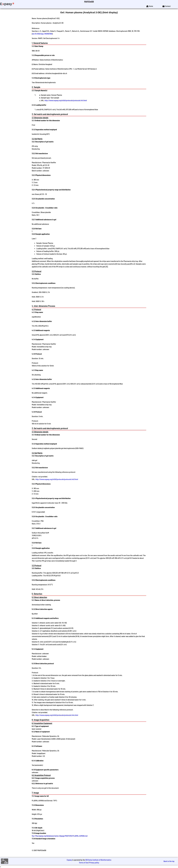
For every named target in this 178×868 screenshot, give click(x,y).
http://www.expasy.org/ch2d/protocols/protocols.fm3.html (57, 479)
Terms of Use (84, 863)
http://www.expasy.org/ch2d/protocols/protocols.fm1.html (66, 100)
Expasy (69, 860)
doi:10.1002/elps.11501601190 (42, 34)
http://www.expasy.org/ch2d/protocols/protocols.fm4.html (57, 715)
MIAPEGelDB (89, 1)
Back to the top (169, 861)
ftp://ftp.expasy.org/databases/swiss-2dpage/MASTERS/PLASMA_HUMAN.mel (60, 836)
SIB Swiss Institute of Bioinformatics (98, 860)
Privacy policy (94, 863)
